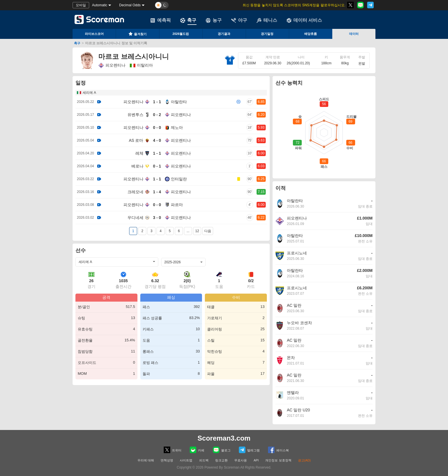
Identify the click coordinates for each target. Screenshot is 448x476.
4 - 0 (157, 140)
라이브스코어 (94, 34)
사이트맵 (186, 460)
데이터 (354, 34)
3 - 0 (157, 218)
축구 (188, 20)
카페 (197, 450)
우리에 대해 (146, 460)
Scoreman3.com (224, 438)
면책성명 (167, 460)
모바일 (81, 5)
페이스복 (278, 450)
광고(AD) (304, 460)
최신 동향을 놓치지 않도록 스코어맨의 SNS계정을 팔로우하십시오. (294, 5)
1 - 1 (157, 102)
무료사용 (241, 460)
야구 (239, 20)
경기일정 (267, 34)
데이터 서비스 (304, 20)
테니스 (267, 20)
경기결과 (224, 34)
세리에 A (89, 93)
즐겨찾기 (137, 34)
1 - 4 (157, 192)
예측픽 (161, 20)
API (257, 460)
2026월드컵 (181, 34)
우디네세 (135, 218)
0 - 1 (157, 166)
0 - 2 (157, 115)
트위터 (173, 450)
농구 (214, 20)
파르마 (177, 205)
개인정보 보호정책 (278, 460)
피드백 (204, 460)
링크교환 (221, 460)
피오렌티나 (112, 65)
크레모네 (135, 192)
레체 (139, 153)
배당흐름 (311, 34)
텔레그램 (249, 450)
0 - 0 (157, 128)
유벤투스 (135, 115)
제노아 (177, 128)
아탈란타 (179, 102)
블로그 (222, 450)
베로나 (137, 166)
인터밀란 (179, 179)
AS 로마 (136, 140)
